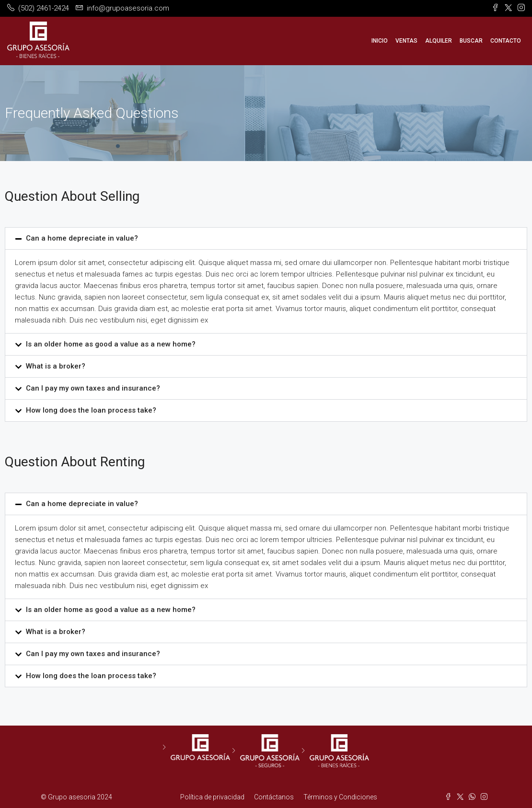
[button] (266, 238)
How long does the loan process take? (91, 410)
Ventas (406, 41)
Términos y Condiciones (340, 797)
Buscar (471, 41)
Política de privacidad (212, 797)
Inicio (380, 41)
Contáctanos (274, 797)
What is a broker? (56, 366)
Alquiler (439, 41)
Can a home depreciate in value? (82, 238)
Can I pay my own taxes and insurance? (93, 388)
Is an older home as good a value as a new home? (111, 344)
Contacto (506, 41)
